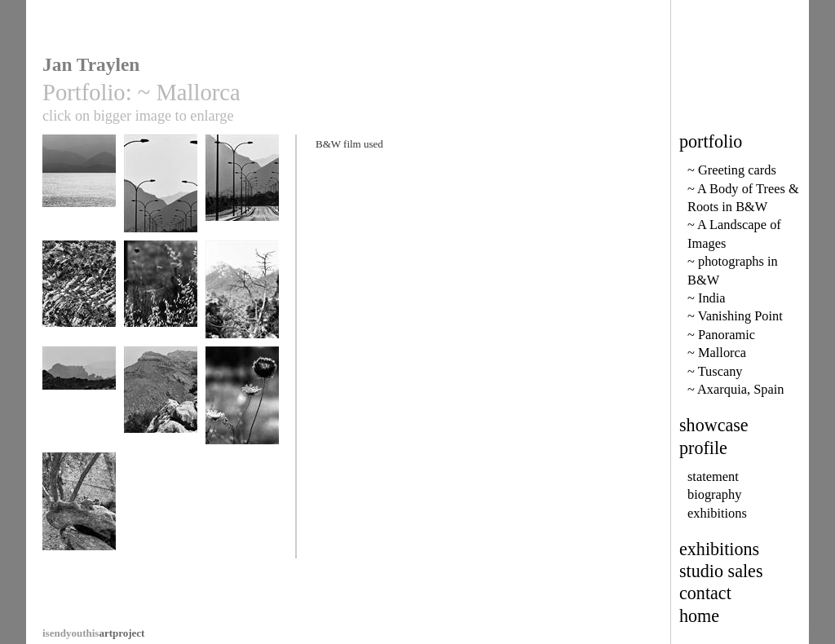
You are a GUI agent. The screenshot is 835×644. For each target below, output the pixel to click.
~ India (707, 298)
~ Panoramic (721, 335)
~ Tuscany (715, 371)
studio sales (721, 571)
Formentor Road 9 (161, 191)
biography (714, 494)
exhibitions (717, 513)
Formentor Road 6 (242, 191)
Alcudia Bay (79, 191)
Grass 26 (161, 297)
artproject (93, 633)
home (699, 616)
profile (703, 448)
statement (713, 476)
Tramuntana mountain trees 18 (242, 303)
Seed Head (242, 403)
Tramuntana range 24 (161, 409)
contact (705, 593)
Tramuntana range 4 (79, 409)
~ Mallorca (717, 353)
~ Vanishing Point (735, 316)
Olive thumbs (79, 509)
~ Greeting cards (732, 170)
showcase (714, 425)
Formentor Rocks (79, 297)
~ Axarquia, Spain (736, 389)
